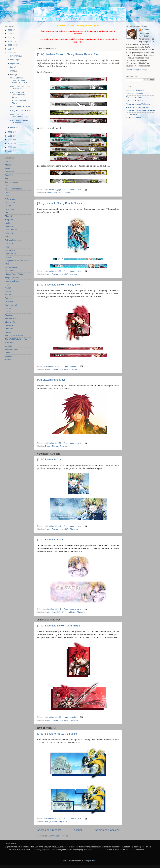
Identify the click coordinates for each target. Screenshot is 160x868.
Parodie (8, 298)
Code (7, 192)
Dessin (48, 446)
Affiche (8, 165)
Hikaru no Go (11, 254)
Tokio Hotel (10, 342)
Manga (48, 821)
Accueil (78, 830)
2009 (10, 143)
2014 (10, 49)
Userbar (67, 193)
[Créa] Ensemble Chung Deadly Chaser (60, 203)
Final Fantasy (11, 230)
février (13, 127)
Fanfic (8, 223)
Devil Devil (10, 209)
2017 (10, 38)
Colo (7, 196)
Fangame (9, 226)
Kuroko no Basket (13, 281)
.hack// (8, 161)
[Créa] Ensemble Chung (51, 460)
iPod (7, 264)
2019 (10, 30)
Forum (8, 237)
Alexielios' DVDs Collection (137, 107)
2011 (10, 136)
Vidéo (7, 353)
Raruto (8, 308)
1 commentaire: (71, 366)
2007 (10, 151)
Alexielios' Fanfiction (135, 101)
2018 (10, 34)
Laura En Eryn (132, 114)
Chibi (7, 185)
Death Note (10, 203)
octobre (14, 60)
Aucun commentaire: (73, 190)
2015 (10, 45)
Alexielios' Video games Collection (140, 111)
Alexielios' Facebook (135, 94)
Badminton (10, 172)
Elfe (7, 213)
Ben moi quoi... (11, 182)
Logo (7, 284)
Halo (7, 247)
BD (6, 179)
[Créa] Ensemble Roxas (51, 540)
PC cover (9, 302)
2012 (10, 132)
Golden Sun (10, 243)
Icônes (8, 257)
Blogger (95, 861)
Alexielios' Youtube (134, 97)
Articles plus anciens (107, 830)
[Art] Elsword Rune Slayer (52, 380)
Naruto (55, 821)
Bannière (9, 175)
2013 (10, 53)
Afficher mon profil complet (137, 70)
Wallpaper (9, 356)
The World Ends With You (16, 339)
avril (12, 71)
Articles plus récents (49, 830)
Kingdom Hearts (69, 612)
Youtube (8, 360)
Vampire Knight (11, 349)
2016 (10, 41)
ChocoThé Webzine (13, 189)
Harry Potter (10, 250)
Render (8, 312)
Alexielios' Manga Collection (138, 104)
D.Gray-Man (10, 199)
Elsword (49, 193)
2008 (10, 147)
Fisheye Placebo (12, 233)
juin (12, 67)
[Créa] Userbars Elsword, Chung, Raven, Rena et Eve (68, 54)
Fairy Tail (9, 219)
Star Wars (9, 329)
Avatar (48, 274)
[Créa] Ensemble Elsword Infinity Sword (60, 285)
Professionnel (11, 305)
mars (13, 75)
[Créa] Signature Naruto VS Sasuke (57, 734)
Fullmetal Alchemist (13, 240)
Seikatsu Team (11, 319)
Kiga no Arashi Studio (14, 274)
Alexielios (146, 30)
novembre (15, 56)
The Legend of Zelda (14, 336)
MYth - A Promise (133, 118)
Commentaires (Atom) (58, 836)
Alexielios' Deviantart (135, 90)
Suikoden (9, 332)
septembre (15, 63)
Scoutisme (9, 315)
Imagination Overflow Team (17, 260)
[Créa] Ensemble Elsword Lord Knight (58, 626)
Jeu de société (11, 267)
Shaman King (11, 322)
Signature (74, 529)
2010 (10, 140)
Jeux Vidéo (58, 193)
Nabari (8, 291)
